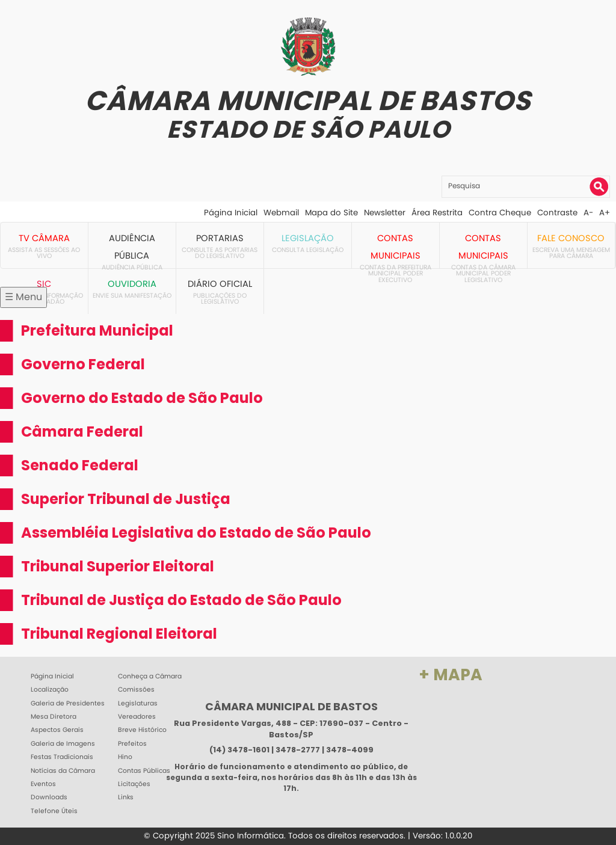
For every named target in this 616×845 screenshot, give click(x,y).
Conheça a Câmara (150, 677)
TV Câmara (44, 238)
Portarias (220, 238)
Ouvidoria (132, 284)
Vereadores (137, 717)
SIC (44, 284)
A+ (605, 213)
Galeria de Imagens (63, 744)
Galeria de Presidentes (68, 704)
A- (588, 213)
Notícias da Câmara (63, 771)
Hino (125, 757)
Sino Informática (251, 836)
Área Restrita (437, 213)
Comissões (136, 690)
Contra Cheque (500, 213)
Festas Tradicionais (62, 757)
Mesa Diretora (54, 717)
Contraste (557, 213)
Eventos (43, 784)
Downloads (49, 797)
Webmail (281, 213)
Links (126, 797)
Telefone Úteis (54, 811)
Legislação (308, 238)
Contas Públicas (144, 771)
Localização (50, 690)
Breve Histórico (142, 730)
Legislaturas (138, 704)
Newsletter (385, 213)
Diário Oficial (220, 284)
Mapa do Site (331, 213)
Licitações (134, 784)
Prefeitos (132, 744)
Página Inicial (231, 213)
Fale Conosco (571, 238)
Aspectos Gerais (57, 730)
